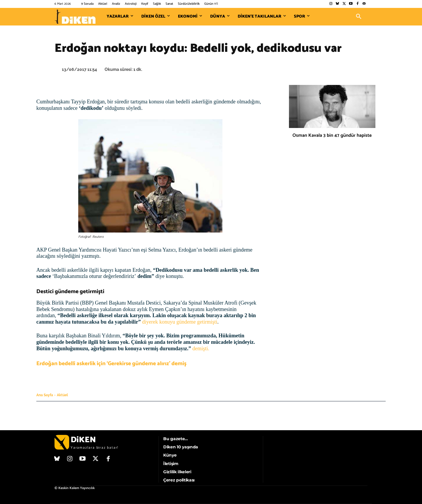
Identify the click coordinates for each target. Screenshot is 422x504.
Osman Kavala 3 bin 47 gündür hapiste (332, 135)
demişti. (201, 348)
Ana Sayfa (45, 395)
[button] (359, 17)
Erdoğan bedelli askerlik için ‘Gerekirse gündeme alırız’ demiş (111, 364)
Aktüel (62, 395)
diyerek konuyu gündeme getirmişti (180, 322)
